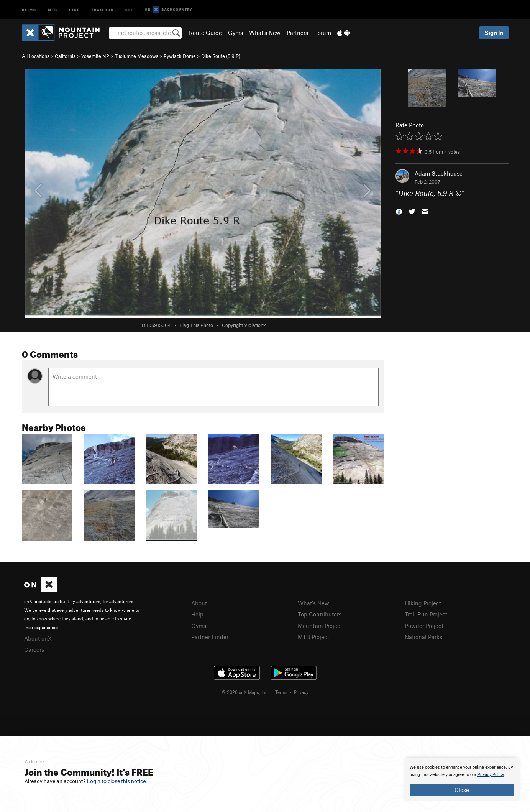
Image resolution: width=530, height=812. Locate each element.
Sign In (494, 33)
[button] (399, 211)
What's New (265, 33)
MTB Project (313, 637)
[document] (462, 780)
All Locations (36, 56)
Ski (129, 9)
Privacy (301, 692)
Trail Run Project (426, 614)
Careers (34, 649)
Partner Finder (210, 637)
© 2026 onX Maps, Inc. (245, 692)
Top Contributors (320, 614)
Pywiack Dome (180, 56)
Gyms (235, 33)
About (199, 603)
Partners (297, 33)
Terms (281, 692)
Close (462, 790)
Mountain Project (320, 626)
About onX (38, 638)
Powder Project (424, 626)
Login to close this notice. (117, 781)
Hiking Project (423, 603)
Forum (323, 33)
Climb (29, 9)
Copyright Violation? (244, 325)
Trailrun (103, 9)
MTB (53, 9)
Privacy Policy (491, 775)
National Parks (423, 637)
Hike (74, 9)
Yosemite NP (95, 56)
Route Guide (205, 33)
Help (197, 614)
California (65, 56)
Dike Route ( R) (221, 56)
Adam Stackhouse (439, 173)
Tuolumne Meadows (136, 56)
